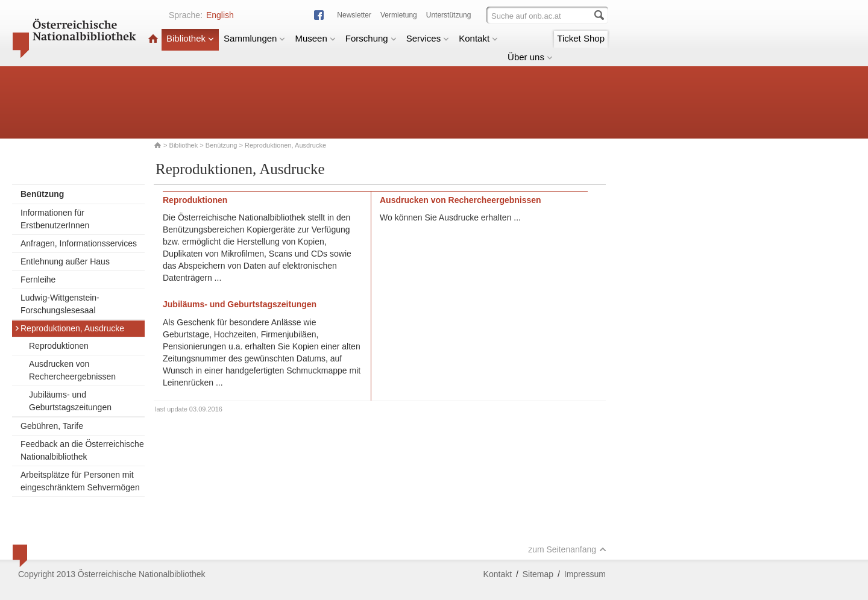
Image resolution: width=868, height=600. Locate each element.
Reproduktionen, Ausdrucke (69, 328)
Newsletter (354, 15)
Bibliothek (190, 38)
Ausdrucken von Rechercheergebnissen (72, 370)
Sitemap (538, 574)
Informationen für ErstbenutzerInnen (55, 219)
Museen (315, 38)
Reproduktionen (59, 346)
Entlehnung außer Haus (65, 261)
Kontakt (478, 38)
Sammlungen (254, 38)
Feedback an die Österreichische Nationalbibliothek (82, 450)
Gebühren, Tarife (52, 426)
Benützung (222, 145)
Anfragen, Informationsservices (79, 243)
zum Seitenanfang (567, 549)
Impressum (585, 574)
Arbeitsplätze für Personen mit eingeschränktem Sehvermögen (80, 481)
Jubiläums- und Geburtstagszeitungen (70, 401)
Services (428, 38)
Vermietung (399, 15)
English (220, 15)
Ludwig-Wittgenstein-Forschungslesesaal (60, 304)
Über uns (530, 57)
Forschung (371, 38)
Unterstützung (449, 15)
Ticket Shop (581, 38)
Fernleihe (38, 280)
